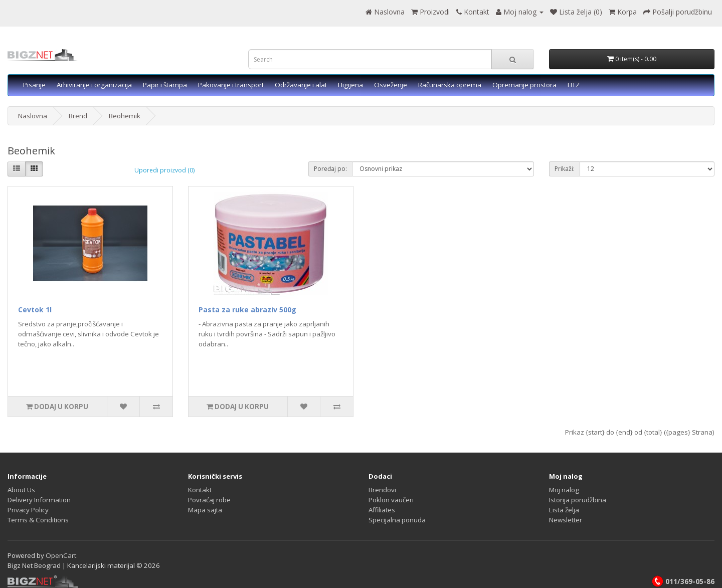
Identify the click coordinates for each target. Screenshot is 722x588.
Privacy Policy (28, 510)
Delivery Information (39, 500)
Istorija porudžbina (578, 500)
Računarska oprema (450, 85)
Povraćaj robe (209, 500)
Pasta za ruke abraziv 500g (247, 310)
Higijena (350, 85)
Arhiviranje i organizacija (94, 85)
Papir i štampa (165, 85)
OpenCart (61, 555)
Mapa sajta (205, 510)
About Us (21, 490)
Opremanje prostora (524, 85)
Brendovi (382, 490)
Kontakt (200, 490)
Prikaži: (565, 169)
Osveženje (391, 85)
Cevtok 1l (35, 310)
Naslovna (33, 116)
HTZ (574, 85)
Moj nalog (564, 490)
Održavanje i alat (301, 85)
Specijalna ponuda (397, 520)
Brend (78, 116)
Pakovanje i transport (231, 85)
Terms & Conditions (38, 520)
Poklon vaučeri (391, 500)
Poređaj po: (330, 169)
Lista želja (564, 510)
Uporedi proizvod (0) (164, 170)
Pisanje (34, 85)
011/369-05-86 (683, 581)
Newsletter (566, 520)
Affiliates (382, 510)
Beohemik (125, 116)
